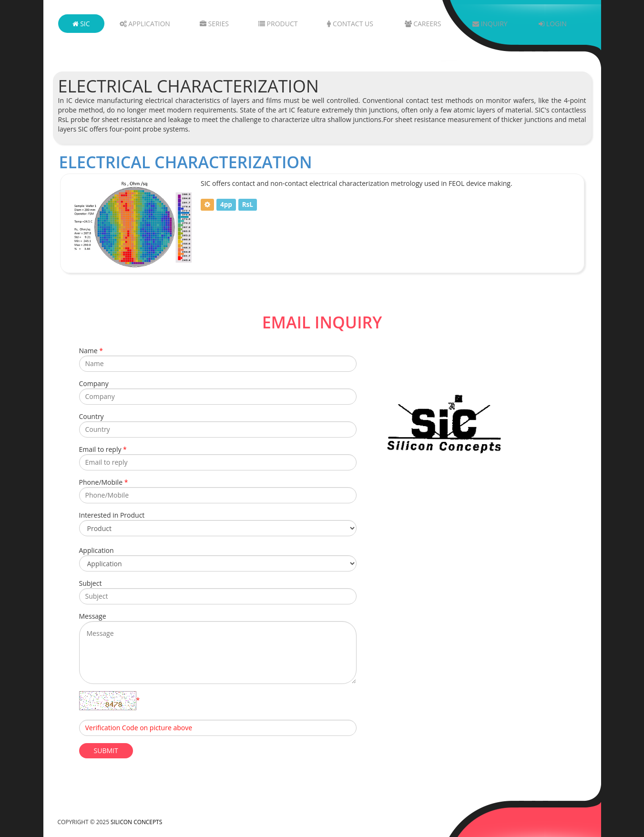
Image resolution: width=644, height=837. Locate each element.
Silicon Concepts (136, 822)
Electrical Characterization (186, 162)
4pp (226, 204)
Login (552, 24)
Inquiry (490, 24)
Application (145, 24)
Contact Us (350, 24)
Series (214, 24)
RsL (248, 204)
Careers (423, 24)
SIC (81, 24)
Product (278, 24)
